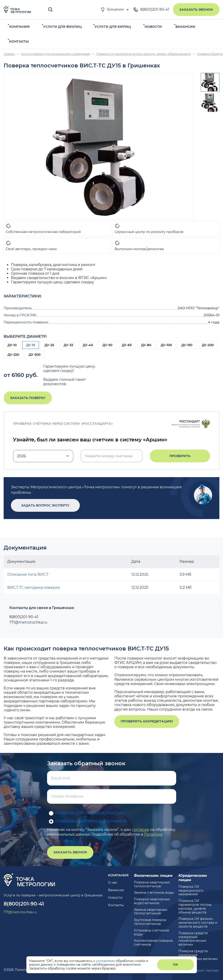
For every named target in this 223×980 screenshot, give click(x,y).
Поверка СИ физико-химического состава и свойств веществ (198, 923)
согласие (141, 830)
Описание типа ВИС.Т (28, 574)
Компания (19, 27)
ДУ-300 (35, 355)
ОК (175, 965)
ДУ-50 (107, 345)
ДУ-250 (13, 355)
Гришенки (112, 10)
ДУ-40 (88, 345)
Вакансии (185, 27)
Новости (153, 27)
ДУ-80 (146, 345)
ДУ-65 (127, 345)
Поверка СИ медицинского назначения (191, 890)
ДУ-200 (208, 345)
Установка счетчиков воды (152, 932)
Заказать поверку (28, 398)
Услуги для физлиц (63, 27)
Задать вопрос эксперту (42, 505)
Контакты (19, 41)
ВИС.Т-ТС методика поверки (34, 587)
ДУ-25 (49, 345)
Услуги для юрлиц (113, 27)
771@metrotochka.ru (28, 622)
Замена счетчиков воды (154, 893)
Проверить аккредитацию (147, 721)
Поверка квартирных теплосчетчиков (152, 884)
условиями (106, 961)
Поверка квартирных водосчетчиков (152, 901)
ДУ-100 (166, 345)
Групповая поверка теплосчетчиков (150, 922)
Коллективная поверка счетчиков (153, 943)
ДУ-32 (68, 345)
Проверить (180, 456)
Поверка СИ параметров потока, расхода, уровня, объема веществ (195, 906)
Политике (153, 834)
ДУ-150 (187, 345)
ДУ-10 (12, 345)
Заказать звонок (196, 10)
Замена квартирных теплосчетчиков (151, 912)
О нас (113, 883)
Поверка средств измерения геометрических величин (193, 939)
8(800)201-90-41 (151, 10)
